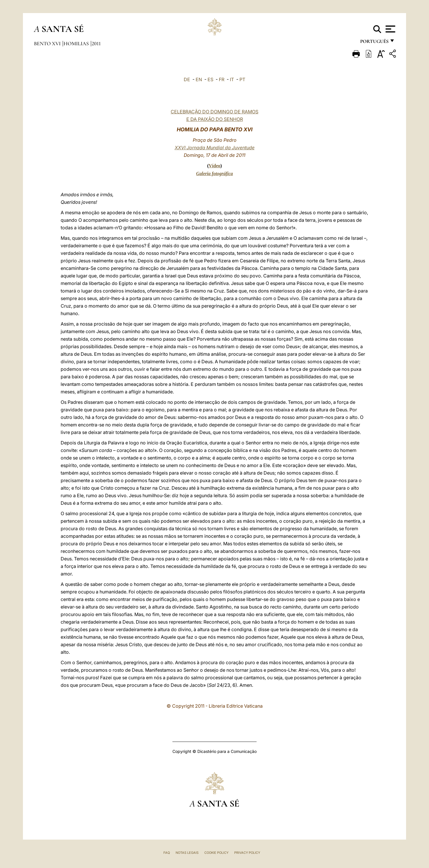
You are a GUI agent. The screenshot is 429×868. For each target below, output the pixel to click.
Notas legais (187, 853)
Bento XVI (48, 43)
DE (187, 79)
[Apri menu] (390, 29)
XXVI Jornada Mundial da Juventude (215, 148)
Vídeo (214, 166)
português (374, 43)
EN (199, 79)
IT (232, 79)
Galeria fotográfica (215, 174)
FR (222, 79)
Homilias (77, 43)
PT (242, 79)
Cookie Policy (216, 853)
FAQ (167, 853)
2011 (96, 43)
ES (210, 79)
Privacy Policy (247, 853)
